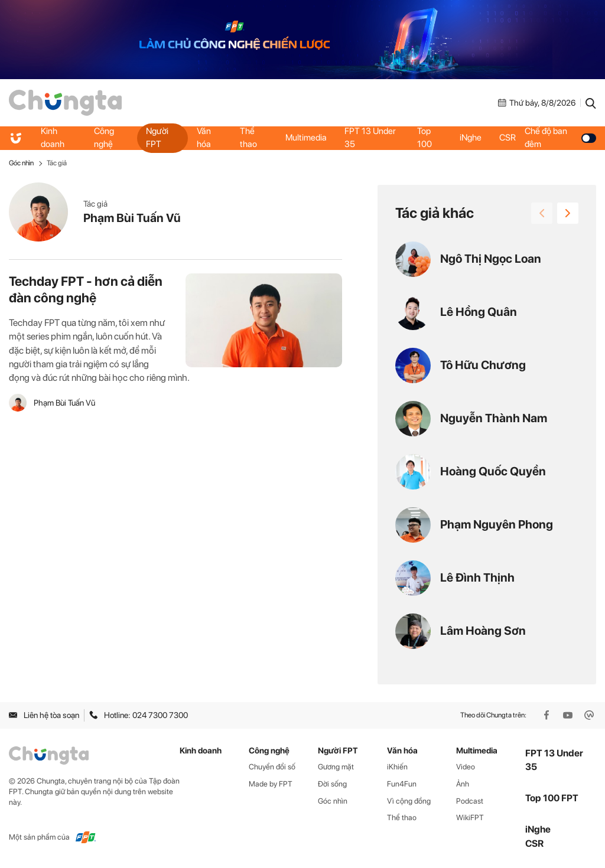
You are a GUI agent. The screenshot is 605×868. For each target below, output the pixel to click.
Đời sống (332, 784)
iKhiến (397, 767)
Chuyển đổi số (272, 767)
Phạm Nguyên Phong (497, 524)
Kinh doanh (53, 138)
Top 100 (425, 138)
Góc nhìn (21, 163)
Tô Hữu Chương (483, 365)
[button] (568, 213)
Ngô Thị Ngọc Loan (491, 259)
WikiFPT (470, 818)
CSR (508, 138)
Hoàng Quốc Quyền (493, 471)
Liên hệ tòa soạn (44, 715)
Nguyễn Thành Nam (494, 418)
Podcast (470, 801)
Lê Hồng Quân (479, 312)
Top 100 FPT (552, 798)
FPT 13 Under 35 (370, 138)
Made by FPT (271, 784)
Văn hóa (204, 138)
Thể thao (248, 138)
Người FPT (157, 138)
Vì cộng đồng (409, 801)
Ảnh (463, 784)
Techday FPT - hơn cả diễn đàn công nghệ (86, 289)
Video (466, 767)
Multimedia (306, 138)
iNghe (471, 138)
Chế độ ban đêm (560, 138)
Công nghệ (104, 138)
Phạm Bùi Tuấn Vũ (132, 218)
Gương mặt (336, 767)
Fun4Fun (402, 784)
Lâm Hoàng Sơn (483, 631)
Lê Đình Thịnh (477, 577)
